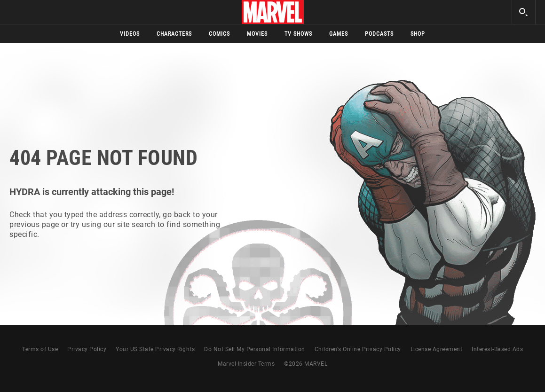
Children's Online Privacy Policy (358, 349)
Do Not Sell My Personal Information (255, 349)
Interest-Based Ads (497, 349)
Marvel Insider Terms (246, 364)
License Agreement (437, 349)
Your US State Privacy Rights (155, 349)
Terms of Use (40, 349)
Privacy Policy (87, 349)
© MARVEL (306, 364)
